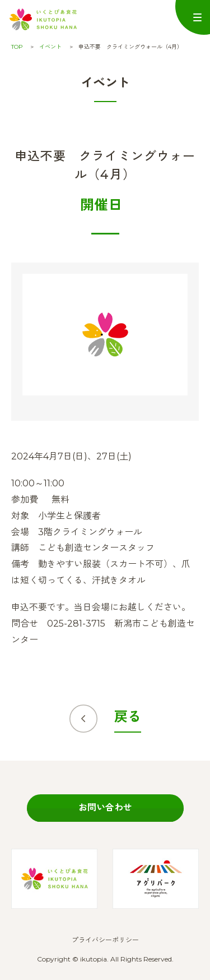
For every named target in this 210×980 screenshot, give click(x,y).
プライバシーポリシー (105, 940)
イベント (50, 47)
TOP (17, 47)
